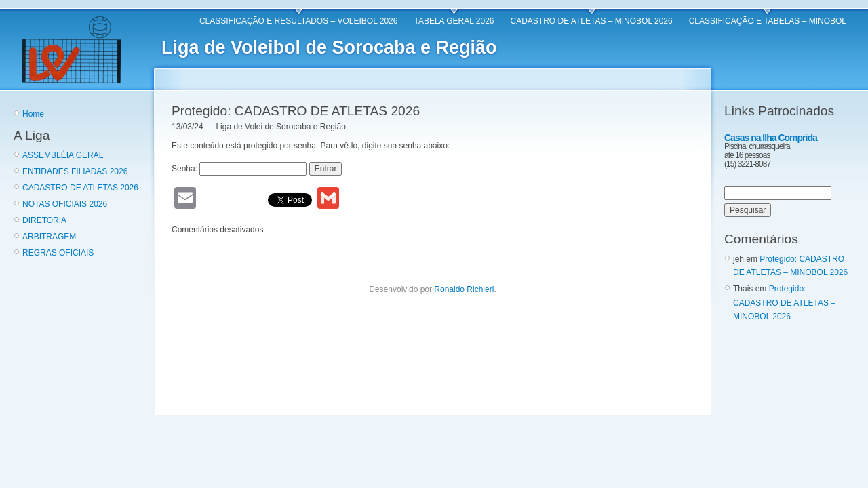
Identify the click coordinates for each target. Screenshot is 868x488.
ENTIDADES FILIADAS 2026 (75, 171)
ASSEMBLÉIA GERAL (63, 155)
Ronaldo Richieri (464, 289)
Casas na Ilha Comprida (771, 138)
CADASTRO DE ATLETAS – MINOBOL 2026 (592, 21)
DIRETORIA (44, 220)
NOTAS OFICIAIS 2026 (65, 204)
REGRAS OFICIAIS (58, 253)
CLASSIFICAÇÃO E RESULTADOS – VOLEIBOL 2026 (299, 21)
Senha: (239, 169)
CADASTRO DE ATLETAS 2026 (80, 188)
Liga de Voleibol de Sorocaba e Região (329, 47)
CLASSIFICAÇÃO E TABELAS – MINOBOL (768, 21)
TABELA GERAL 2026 (454, 21)
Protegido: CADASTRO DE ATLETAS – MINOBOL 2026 (784, 303)
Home (33, 114)
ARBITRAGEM (49, 237)
